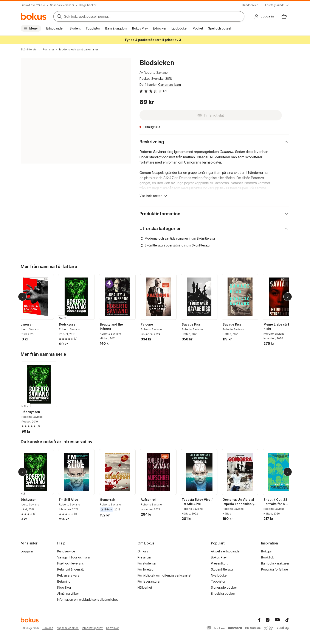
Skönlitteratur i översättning (164, 245)
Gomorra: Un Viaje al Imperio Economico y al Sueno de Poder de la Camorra (243, 502)
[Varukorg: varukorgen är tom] (284, 16)
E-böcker (160, 28)
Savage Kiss (195, 324)
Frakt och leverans (71, 563)
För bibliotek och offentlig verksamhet (164, 575)
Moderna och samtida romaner (166, 238)
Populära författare (275, 569)
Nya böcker (219, 575)
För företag (146, 569)
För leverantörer (149, 581)
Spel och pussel (220, 28)
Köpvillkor (64, 587)
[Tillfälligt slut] (167, 115)
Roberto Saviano (156, 73)
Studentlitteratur (222, 569)
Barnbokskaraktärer (275, 563)
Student (75, 28)
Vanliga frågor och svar (74, 557)
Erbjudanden (55, 28)
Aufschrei (152, 500)
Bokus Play (140, 28)
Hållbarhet (145, 587)
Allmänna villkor (68, 593)
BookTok (268, 557)
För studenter (147, 563)
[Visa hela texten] (153, 196)
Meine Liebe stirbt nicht (281, 327)
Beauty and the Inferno (115, 327)
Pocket (198, 28)
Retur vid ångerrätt (71, 569)
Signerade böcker (224, 587)
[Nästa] (288, 297)
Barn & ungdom (116, 28)
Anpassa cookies (68, 628)
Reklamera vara (68, 575)
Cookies (48, 628)
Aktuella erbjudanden (226, 551)
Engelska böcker (223, 593)
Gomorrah (29, 324)
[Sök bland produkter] (149, 16)
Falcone (150, 324)
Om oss (143, 551)
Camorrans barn (170, 85)
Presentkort (219, 563)
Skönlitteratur (206, 238)
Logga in (27, 551)
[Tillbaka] (22, 297)
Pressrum (144, 557)
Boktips (266, 551)
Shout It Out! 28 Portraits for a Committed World (280, 502)
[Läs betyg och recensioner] (153, 91)
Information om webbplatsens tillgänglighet (88, 600)
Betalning (64, 581)
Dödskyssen (72, 324)
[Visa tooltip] (277, 5)
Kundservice (250, 5)
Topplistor (93, 28)
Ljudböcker (180, 28)
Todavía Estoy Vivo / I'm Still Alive (201, 502)
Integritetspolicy (92, 628)
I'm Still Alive (72, 500)
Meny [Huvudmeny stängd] (31, 28)
